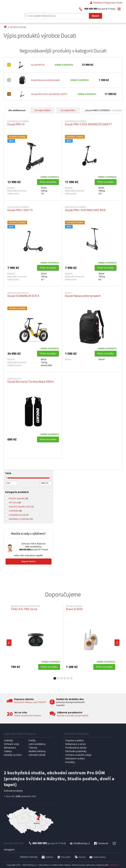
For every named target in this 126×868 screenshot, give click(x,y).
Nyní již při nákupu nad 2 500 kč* (30, 702)
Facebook (101, 843)
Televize (33, 748)
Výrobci (13, 27)
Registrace (110, 3)
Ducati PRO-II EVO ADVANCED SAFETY (49, 94)
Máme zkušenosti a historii (28, 715)
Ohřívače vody (11, 744)
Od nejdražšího (68, 110)
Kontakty (70, 762)
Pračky (32, 740)
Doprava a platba (74, 740)
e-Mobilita (15, 511)
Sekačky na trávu (13, 755)
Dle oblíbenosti (17, 110)
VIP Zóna (15, 502)
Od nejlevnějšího (43, 110)
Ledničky (8, 740)
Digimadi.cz (114, 865)
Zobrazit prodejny (13, 791)
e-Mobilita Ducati (19, 515)
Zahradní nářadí (37, 755)
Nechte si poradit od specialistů (73, 715)
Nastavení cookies (75, 758)
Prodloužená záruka (76, 748)
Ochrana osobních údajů (78, 755)
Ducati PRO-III (38, 65)
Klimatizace (10, 748)
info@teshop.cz (80, 843)
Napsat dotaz (29, 561)
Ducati (23, 27)
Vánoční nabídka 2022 (21, 507)
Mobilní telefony (37, 751)
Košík (120, 3)
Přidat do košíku (48, 182)
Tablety (8, 751)
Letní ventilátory (37, 744)
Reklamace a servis (75, 744)
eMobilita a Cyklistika (21, 519)
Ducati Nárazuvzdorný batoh (46, 80)
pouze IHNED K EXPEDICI (97, 110)
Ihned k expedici (18, 498)
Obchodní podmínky (76, 751)
